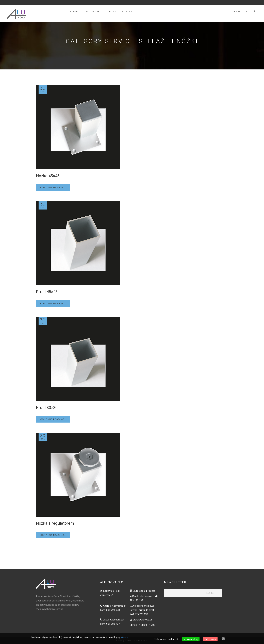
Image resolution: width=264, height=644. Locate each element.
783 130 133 (240, 12)
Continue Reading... (53, 188)
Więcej (124, 637)
